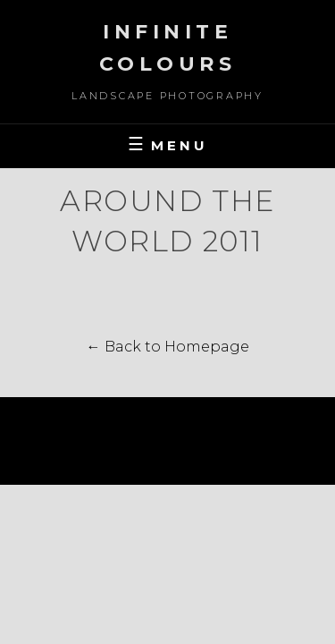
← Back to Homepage (168, 347)
